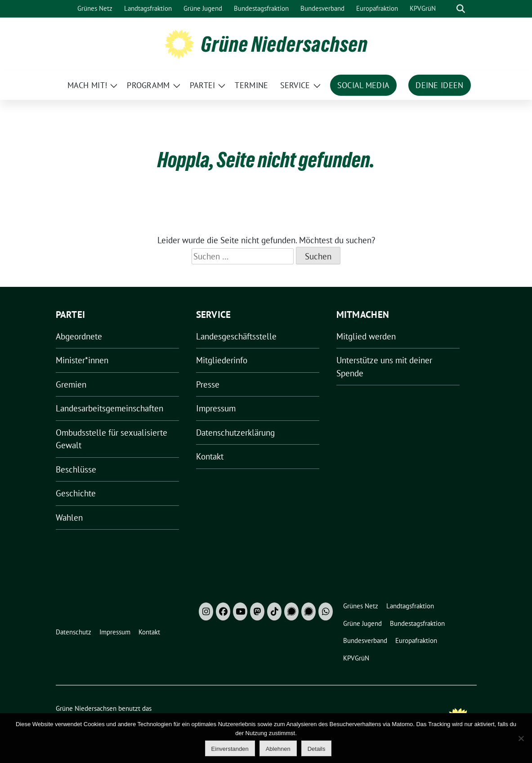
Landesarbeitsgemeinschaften (110, 408)
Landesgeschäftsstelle (236, 336)
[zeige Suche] (461, 9)
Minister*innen (82, 360)
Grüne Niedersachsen (284, 44)
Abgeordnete (79, 336)
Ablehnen (278, 749)
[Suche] (448, 9)
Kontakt (210, 456)
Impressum (216, 408)
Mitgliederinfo (222, 360)
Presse (208, 384)
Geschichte (76, 493)
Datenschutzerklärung (235, 433)
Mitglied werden (366, 336)
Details (317, 749)
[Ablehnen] (521, 738)
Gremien (71, 384)
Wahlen (69, 518)
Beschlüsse (76, 469)
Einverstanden (230, 749)
